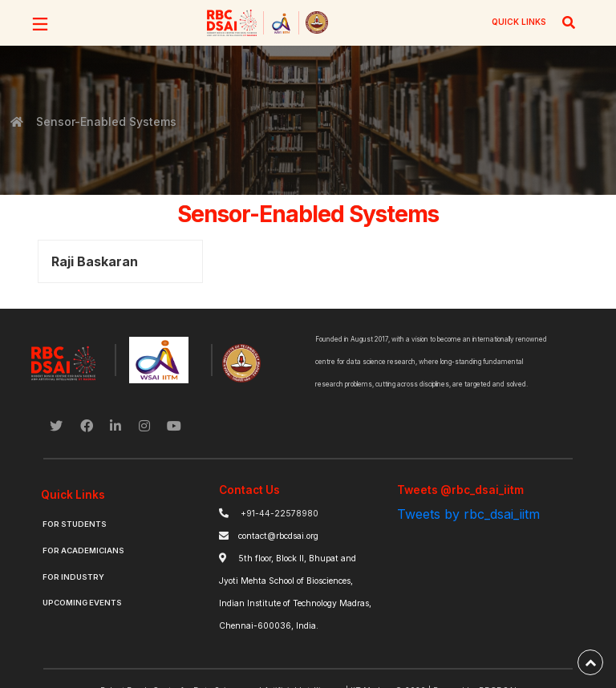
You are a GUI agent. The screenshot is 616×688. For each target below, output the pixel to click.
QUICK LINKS (519, 22)
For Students (75, 524)
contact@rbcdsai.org (278, 536)
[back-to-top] (590, 662)
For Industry (73, 577)
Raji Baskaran (95, 261)
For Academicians (83, 550)
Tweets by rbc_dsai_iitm (468, 514)
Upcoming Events (82, 603)
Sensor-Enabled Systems (105, 121)
